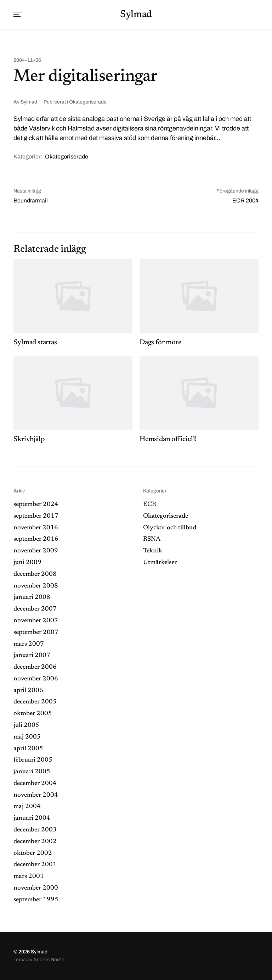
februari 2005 (33, 760)
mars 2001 (29, 876)
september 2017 (36, 516)
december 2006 (35, 667)
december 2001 (35, 865)
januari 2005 (32, 772)
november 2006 (36, 679)
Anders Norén (49, 960)
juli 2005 (26, 725)
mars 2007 (29, 644)
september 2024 (36, 505)
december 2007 (35, 609)
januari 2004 (32, 818)
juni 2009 (27, 563)
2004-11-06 (27, 60)
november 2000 (36, 888)
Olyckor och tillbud (170, 528)
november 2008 (36, 586)
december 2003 (35, 830)
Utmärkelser (160, 563)
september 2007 (36, 633)
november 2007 (36, 621)
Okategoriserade (88, 102)
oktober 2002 (33, 853)
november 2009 (36, 551)
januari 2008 (32, 597)
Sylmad (136, 15)
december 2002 (35, 842)
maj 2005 (27, 737)
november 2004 (36, 795)
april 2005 (28, 749)
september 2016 (36, 539)
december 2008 (35, 574)
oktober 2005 (33, 714)
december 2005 (35, 702)
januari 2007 (32, 656)
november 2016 (36, 528)
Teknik (153, 551)
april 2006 (28, 691)
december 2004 (35, 784)
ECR (150, 505)
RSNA (152, 539)
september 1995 (36, 900)
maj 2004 (27, 807)
